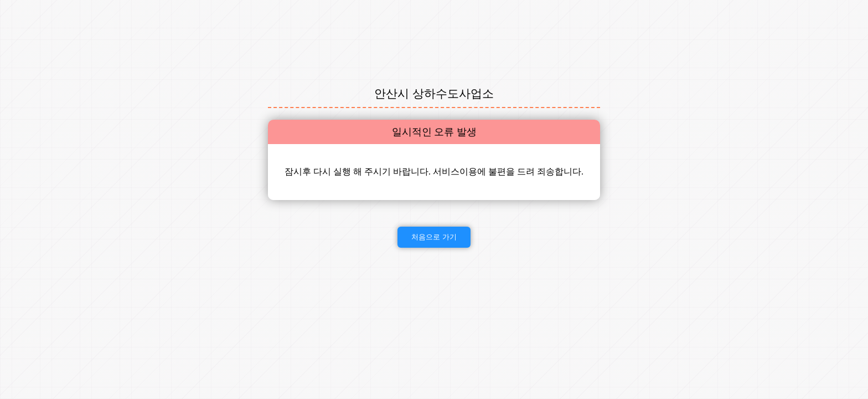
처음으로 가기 (434, 237)
